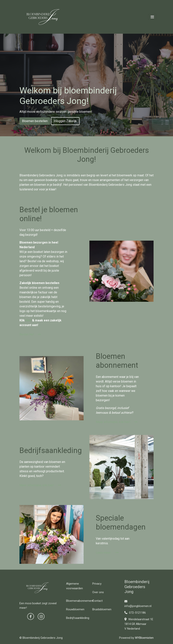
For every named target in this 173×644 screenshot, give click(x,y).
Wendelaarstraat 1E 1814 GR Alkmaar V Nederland (139, 624)
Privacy (97, 584)
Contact (97, 601)
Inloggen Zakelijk (65, 121)
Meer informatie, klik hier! (117, 422)
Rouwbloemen (75, 609)
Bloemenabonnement (80, 601)
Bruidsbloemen (102, 609)
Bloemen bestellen (35, 121)
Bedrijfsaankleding (78, 618)
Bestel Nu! (30, 334)
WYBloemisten (144, 638)
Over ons (98, 592)
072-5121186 (135, 613)
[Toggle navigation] (152, 17)
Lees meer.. (107, 553)
